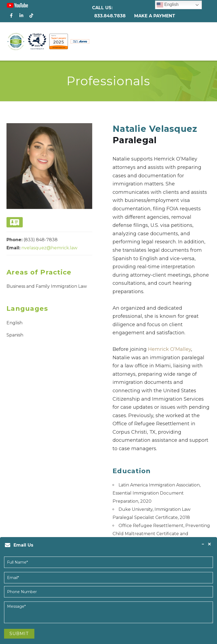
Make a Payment (155, 16)
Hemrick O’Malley (170, 349)
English (168, 5)
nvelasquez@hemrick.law (49, 248)
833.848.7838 (110, 16)
